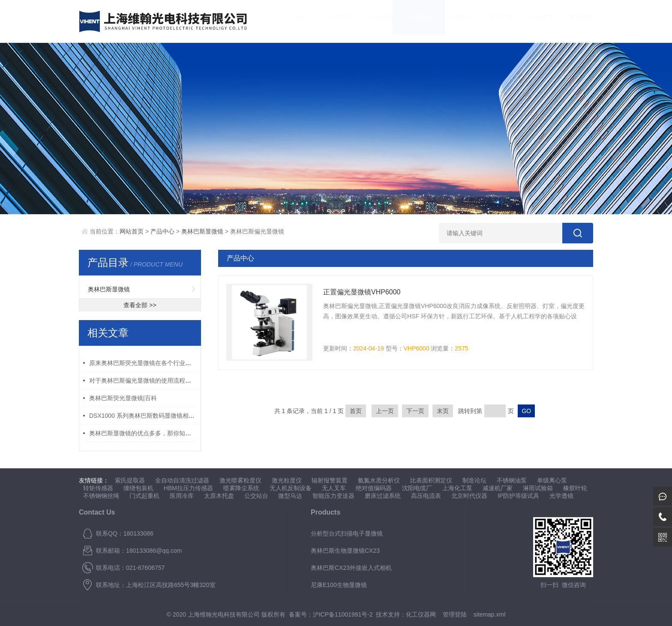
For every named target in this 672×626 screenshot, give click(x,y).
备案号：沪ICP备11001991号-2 (331, 614)
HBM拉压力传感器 (188, 488)
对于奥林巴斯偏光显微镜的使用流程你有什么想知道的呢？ (167, 380)
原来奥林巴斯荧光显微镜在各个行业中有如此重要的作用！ (167, 363)
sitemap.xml (490, 614)
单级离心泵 (552, 480)
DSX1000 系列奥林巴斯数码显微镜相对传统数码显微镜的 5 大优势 (178, 416)
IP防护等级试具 (518, 496)
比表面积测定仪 (431, 480)
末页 (443, 411)
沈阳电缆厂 (417, 488)
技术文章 (453, 21)
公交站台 (256, 496)
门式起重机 (144, 496)
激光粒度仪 (287, 480)
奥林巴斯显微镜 (202, 231)
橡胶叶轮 (575, 488)
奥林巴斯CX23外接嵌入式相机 (351, 568)
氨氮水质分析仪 (379, 480)
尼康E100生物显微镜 (339, 585)
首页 (292, 21)
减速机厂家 (498, 488)
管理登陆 (455, 614)
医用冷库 (182, 496)
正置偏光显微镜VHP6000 (362, 292)
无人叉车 (334, 488)
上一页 (385, 411)
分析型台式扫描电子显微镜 (347, 533)
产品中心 (412, 21)
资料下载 (493, 21)
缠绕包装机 (138, 488)
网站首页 (132, 231)
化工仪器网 (421, 614)
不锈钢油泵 (512, 480)
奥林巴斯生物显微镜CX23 (345, 551)
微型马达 (290, 496)
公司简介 (332, 21)
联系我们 (573, 21)
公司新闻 (372, 21)
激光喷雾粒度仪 (240, 480)
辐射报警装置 (330, 480)
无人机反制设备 (291, 488)
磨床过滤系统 (383, 496)
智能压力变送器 (333, 496)
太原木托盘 (219, 496)
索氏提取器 (130, 480)
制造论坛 (474, 480)
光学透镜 (561, 496)
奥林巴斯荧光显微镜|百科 (123, 398)
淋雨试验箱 (538, 488)
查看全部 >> (140, 305)
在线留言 (533, 21)
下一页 (415, 411)
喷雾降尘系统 (241, 488)
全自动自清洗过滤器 (182, 480)
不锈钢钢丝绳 (101, 496)
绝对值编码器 (374, 488)
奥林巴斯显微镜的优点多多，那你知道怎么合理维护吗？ (164, 433)
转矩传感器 (98, 488)
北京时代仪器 (469, 496)
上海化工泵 (457, 488)
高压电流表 (426, 496)
